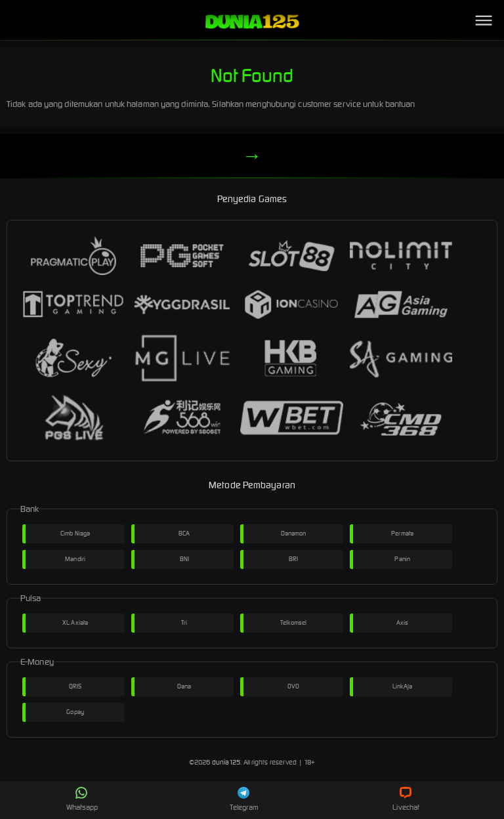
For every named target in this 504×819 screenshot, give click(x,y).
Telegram (244, 799)
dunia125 (226, 762)
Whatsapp (82, 799)
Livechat (406, 799)
